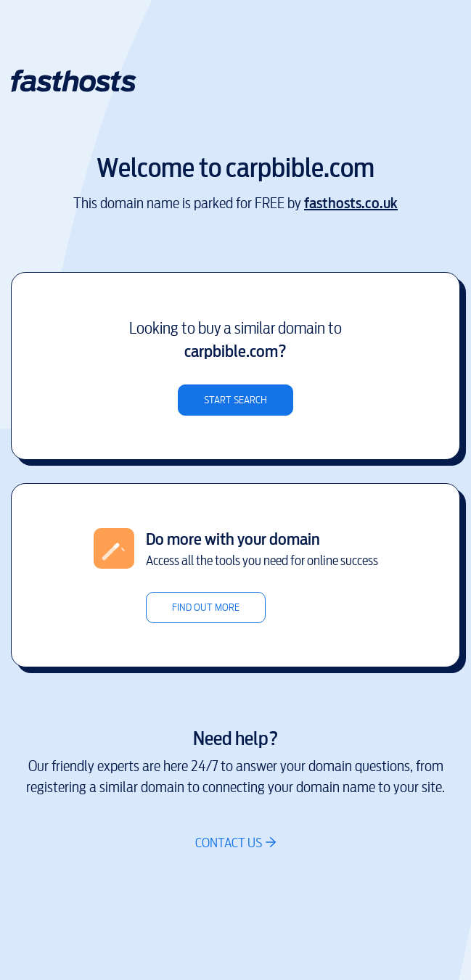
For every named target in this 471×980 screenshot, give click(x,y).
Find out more (206, 608)
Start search (235, 400)
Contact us (229, 843)
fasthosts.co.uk (351, 203)
